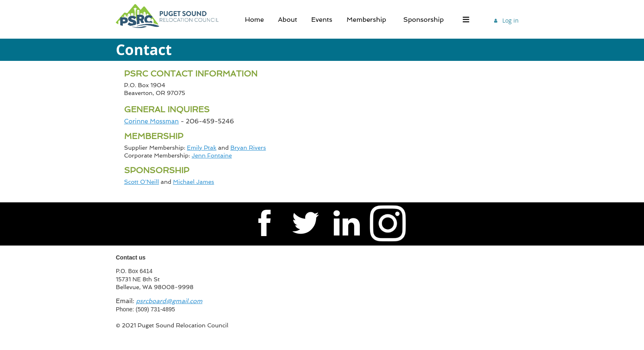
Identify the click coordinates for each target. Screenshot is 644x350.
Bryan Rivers (248, 148)
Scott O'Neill (141, 182)
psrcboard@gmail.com (169, 301)
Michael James (193, 182)
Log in (511, 20)
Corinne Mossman (151, 121)
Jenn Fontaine (212, 155)
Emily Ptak (202, 148)
